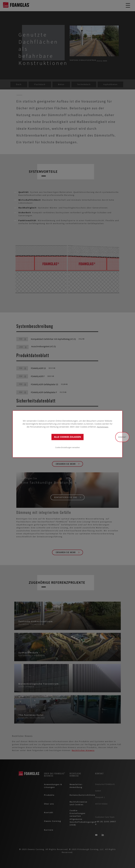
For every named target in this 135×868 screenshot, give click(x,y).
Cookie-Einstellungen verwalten (67, 447)
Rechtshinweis (103, 427)
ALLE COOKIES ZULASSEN (67, 437)
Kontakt (122, 437)
